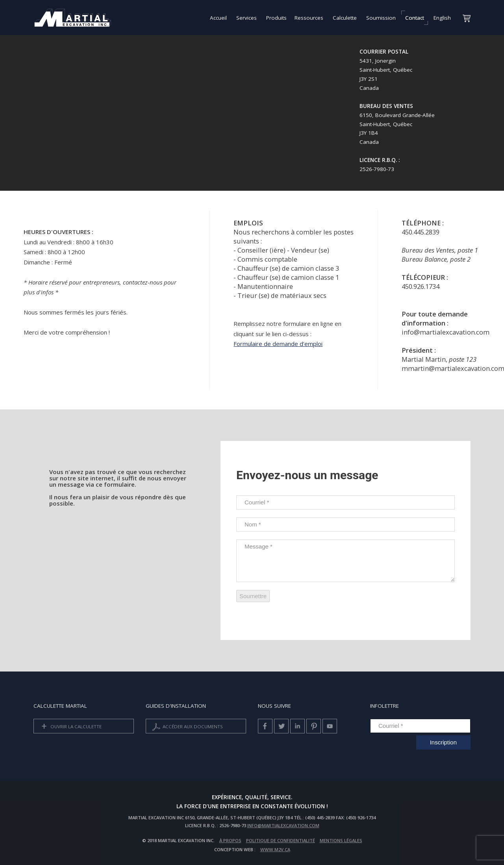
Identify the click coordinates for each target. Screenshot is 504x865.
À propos (230, 840)
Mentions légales (341, 840)
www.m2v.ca (275, 849)
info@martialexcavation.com (283, 825)
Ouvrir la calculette (70, 727)
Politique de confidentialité (281, 840)
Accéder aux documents (187, 727)
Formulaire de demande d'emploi (278, 344)
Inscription (443, 742)
